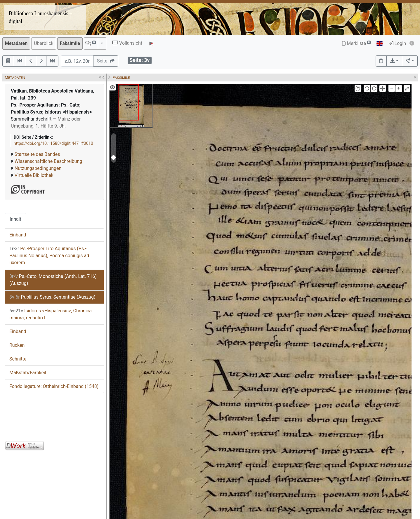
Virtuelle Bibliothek (34, 175)
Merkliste (356, 43)
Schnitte (18, 359)
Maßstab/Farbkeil (28, 373)
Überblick (44, 43)
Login (397, 43)
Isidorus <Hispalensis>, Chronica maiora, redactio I (51, 314)
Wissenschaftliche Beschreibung (48, 161)
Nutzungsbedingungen (38, 168)
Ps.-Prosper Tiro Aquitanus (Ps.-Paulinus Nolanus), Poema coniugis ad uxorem (49, 256)
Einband (18, 235)
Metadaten (16, 43)
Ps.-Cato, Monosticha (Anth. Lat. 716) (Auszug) (53, 280)
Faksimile (70, 43)
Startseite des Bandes (37, 154)
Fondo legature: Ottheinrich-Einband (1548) (54, 386)
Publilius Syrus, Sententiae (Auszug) (52, 297)
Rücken (17, 345)
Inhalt (15, 219)
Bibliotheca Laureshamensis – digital (40, 17)
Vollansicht (127, 43)
